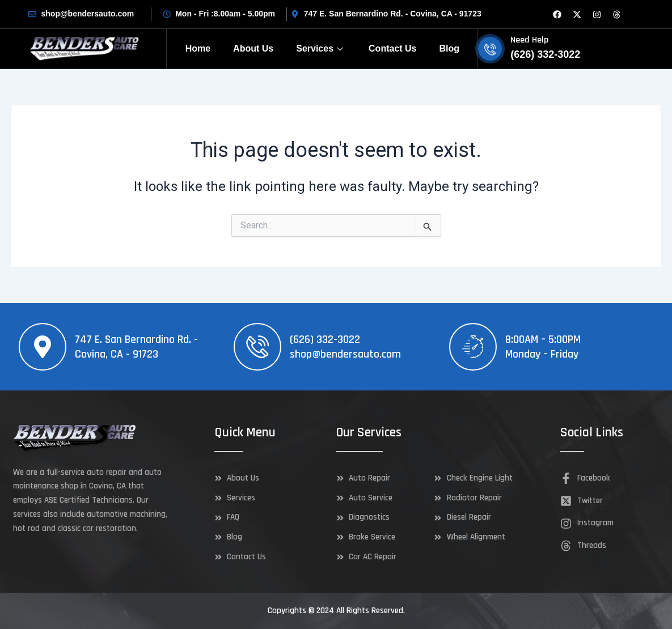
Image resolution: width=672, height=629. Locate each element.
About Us (253, 48)
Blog (450, 48)
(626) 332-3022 (325, 339)
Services (321, 48)
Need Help (529, 40)
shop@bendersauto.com (345, 354)
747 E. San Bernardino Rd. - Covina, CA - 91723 (136, 347)
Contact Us (392, 48)
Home (198, 48)
